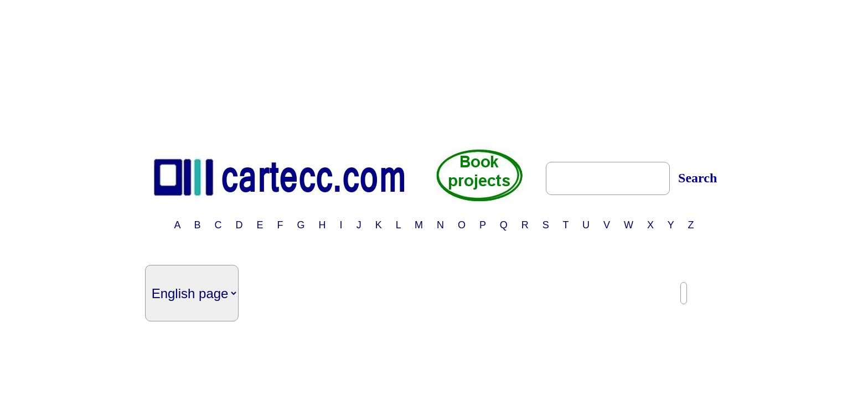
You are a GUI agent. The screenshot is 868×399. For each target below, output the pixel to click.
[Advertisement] (434, 74)
